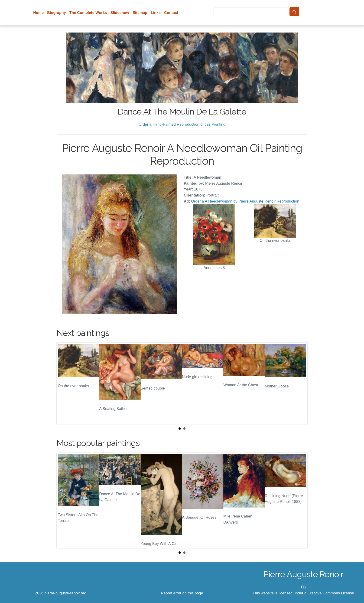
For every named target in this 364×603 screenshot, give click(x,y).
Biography (57, 13)
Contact (171, 13)
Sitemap (140, 13)
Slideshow (120, 13)
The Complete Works (88, 13)
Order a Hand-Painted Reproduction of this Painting (182, 124)
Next (300, 383)
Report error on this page (182, 593)
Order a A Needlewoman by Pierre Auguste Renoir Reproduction (245, 201)
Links (156, 13)
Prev (64, 383)
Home (38, 13)
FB (303, 587)
